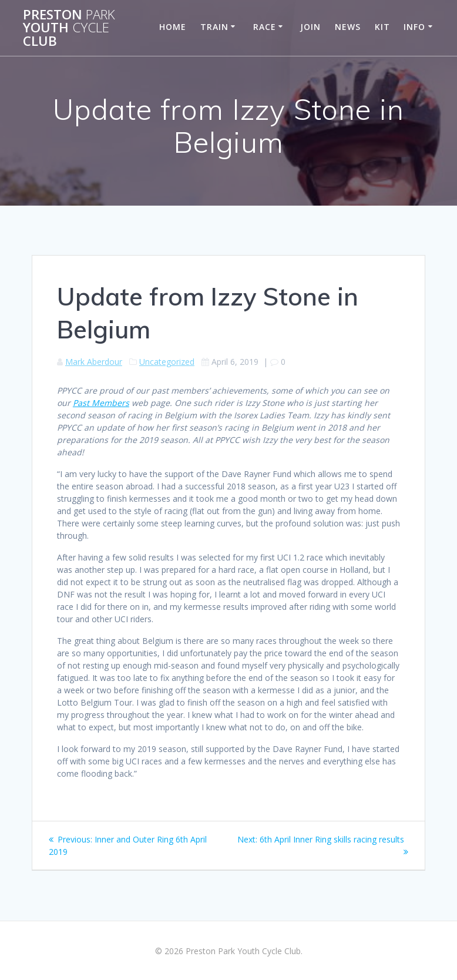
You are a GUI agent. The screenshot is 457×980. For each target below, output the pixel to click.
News (348, 27)
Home (173, 27)
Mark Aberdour (94, 362)
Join (310, 27)
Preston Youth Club (69, 28)
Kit (382, 27)
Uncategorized (167, 362)
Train (214, 27)
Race (265, 27)
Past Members (101, 403)
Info (414, 27)
